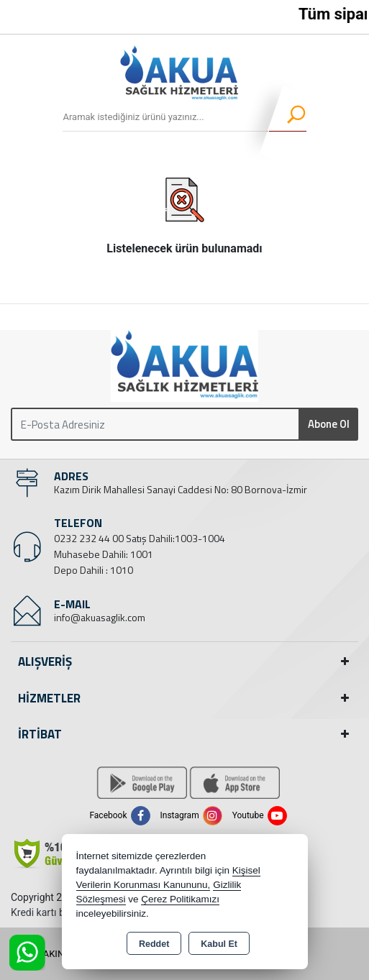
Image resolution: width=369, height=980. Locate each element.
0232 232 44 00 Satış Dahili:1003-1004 (140, 538)
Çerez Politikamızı (180, 899)
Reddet (154, 944)
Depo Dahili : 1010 (94, 570)
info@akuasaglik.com (100, 617)
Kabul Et (219, 944)
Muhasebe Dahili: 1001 (104, 554)
